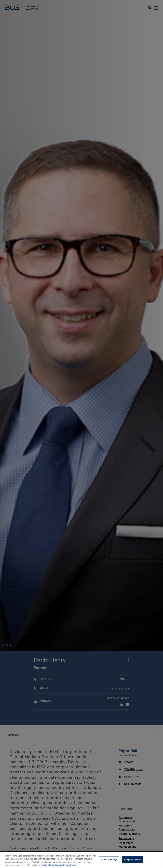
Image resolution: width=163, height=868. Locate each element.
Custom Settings (109, 861)
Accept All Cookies (132, 861)
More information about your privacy (59, 867)
